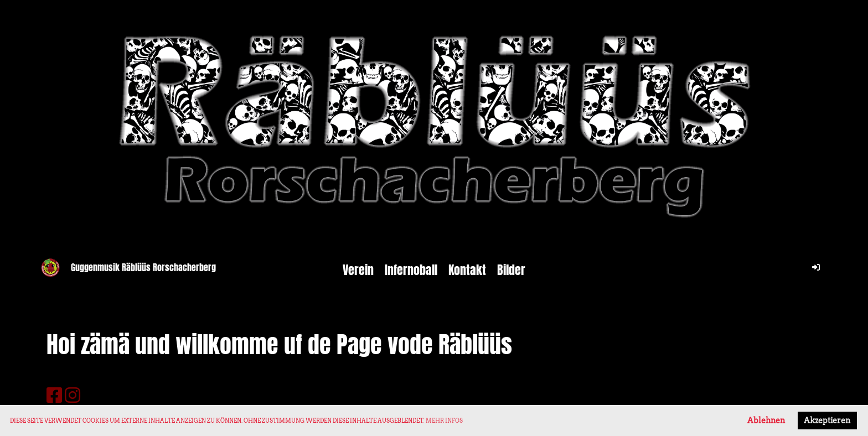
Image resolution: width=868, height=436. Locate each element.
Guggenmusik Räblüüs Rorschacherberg (143, 268)
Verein (358, 270)
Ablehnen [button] (766, 421)
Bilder (511, 270)
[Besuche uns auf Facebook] (54, 395)
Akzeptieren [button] (827, 421)
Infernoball (411, 270)
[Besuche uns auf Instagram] (73, 395)
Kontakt (467, 270)
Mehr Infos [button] (444, 421)
